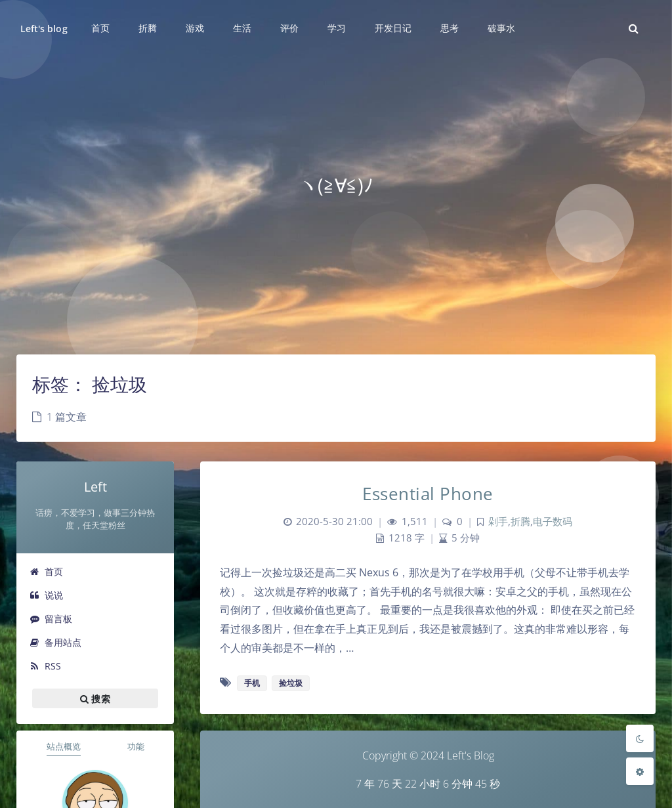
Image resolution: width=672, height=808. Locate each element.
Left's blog (44, 29)
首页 (46, 571)
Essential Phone (428, 494)
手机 (252, 683)
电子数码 (553, 521)
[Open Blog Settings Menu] (640, 771)
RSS (45, 666)
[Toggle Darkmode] (640, 738)
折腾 (520, 521)
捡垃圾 (291, 683)
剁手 (498, 521)
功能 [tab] (136, 746)
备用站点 (55, 642)
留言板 (51, 619)
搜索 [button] (95, 698)
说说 (46, 595)
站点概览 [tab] (64, 746)
